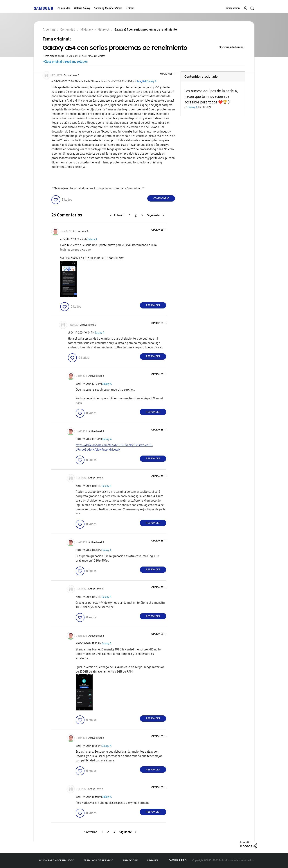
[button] (169, 74)
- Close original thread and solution (65, 62)
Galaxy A (152, 81)
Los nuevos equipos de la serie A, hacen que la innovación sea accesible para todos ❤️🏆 (211, 97)
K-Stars (130, 8)
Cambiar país (178, 860)
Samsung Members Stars (108, 8)
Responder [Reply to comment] (153, 305)
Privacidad (130, 861)
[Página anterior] (118, 215)
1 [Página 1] (130, 215)
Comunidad (64, 8)
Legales (153, 861)
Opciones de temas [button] (231, 47)
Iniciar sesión (232, 8)
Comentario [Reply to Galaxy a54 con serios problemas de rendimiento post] (161, 198)
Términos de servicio (99, 861)
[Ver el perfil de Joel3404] (66, 231)
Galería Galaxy (82, 8)
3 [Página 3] (142, 215)
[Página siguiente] (155, 215)
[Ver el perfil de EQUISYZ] (57, 76)
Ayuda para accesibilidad (56, 861)
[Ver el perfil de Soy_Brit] (142, 81)
